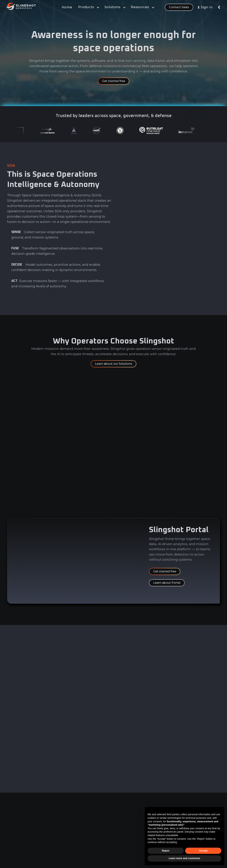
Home (67, 7)
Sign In (207, 7)
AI (103, 827)
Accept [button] (203, 851)
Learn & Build (110, 833)
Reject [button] (166, 851)
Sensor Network (112, 840)
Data (104, 813)
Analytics (107, 820)
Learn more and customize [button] (184, 858)
